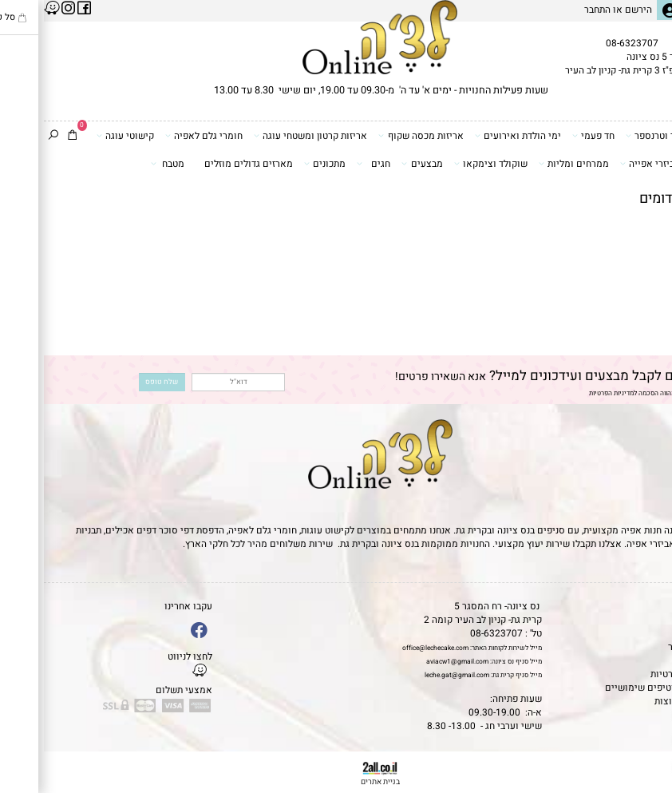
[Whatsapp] (645, 768)
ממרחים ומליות (530, 164)
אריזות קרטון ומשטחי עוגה (267, 136)
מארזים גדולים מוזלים (205, 164)
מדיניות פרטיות (636, 674)
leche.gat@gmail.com (413, 675)
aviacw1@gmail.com (413, 662)
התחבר (553, 10)
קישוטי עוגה (81, 136)
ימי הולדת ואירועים (474, 136)
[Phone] (645, 716)
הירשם (595, 10)
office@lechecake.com (391, 648)
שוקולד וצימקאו (447, 164)
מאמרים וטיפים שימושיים (614, 688)
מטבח (124, 164)
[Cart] (28, 136)
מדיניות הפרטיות (567, 393)
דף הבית (650, 607)
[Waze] (645, 741)
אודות (655, 634)
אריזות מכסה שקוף (377, 136)
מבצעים (378, 164)
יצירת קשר (645, 647)
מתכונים (281, 164)
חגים (330, 164)
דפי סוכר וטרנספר (622, 136)
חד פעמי (549, 136)
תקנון (654, 620)
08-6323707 (588, 44)
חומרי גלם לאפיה (160, 136)
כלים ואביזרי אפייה (619, 164)
